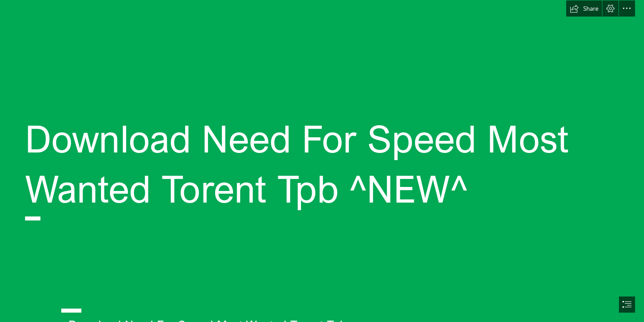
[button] (584, 8)
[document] (322, 161)
